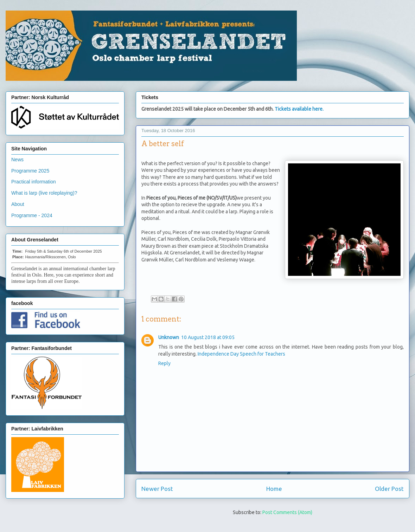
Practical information (34, 182)
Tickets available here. (299, 109)
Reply (164, 363)
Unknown (169, 337)
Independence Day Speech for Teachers (241, 354)
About (18, 204)
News (17, 160)
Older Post (389, 489)
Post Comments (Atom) (287, 512)
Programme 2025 (30, 171)
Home (274, 489)
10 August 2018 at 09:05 (208, 337)
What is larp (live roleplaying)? (44, 193)
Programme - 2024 (32, 215)
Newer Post (157, 489)
